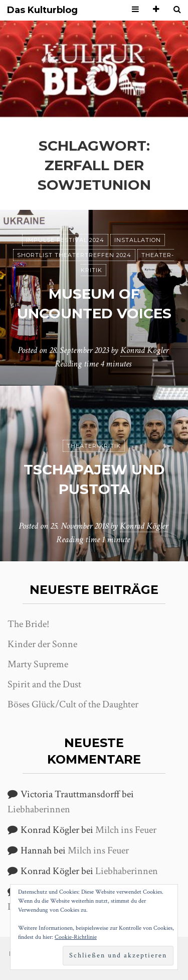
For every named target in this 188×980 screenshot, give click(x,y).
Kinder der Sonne (42, 644)
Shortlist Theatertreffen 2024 (74, 255)
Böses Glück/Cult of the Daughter (73, 704)
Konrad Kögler (144, 350)
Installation (138, 240)
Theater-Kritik (94, 446)
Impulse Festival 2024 (65, 240)
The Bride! (28, 624)
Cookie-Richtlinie (76, 937)
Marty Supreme (38, 664)
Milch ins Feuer (126, 830)
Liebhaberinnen (39, 809)
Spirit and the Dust (44, 684)
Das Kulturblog (42, 10)
